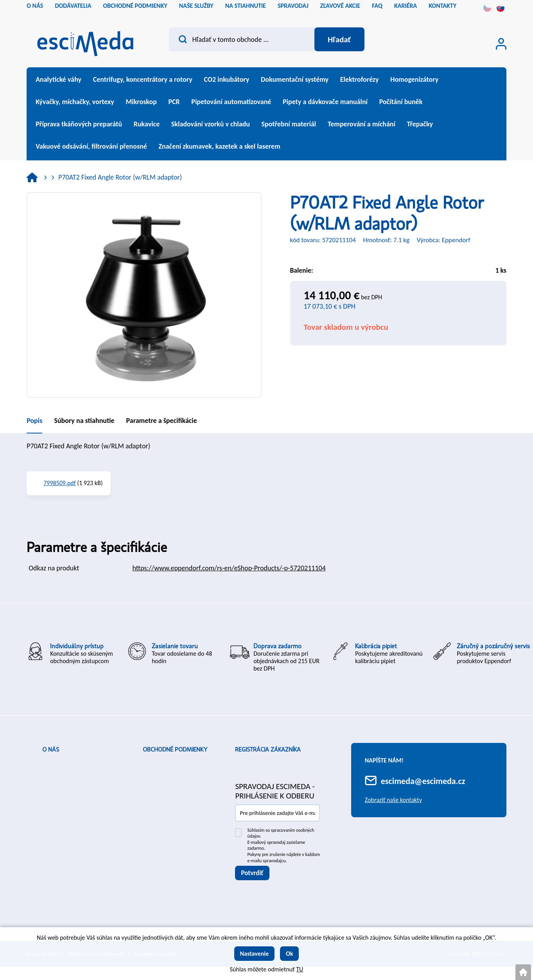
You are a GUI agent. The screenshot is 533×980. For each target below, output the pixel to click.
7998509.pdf (60, 483)
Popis (34, 421)
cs (487, 8)
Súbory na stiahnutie (84, 421)
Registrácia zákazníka (268, 750)
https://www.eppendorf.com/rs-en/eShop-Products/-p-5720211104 (229, 568)
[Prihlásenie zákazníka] (501, 44)
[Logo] (85, 41)
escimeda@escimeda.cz (423, 781)
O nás (51, 750)
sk (501, 8)
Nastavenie (255, 954)
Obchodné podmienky (175, 750)
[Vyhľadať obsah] (339, 40)
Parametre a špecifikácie (162, 421)
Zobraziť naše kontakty (393, 800)
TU (300, 969)
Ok (290, 954)
